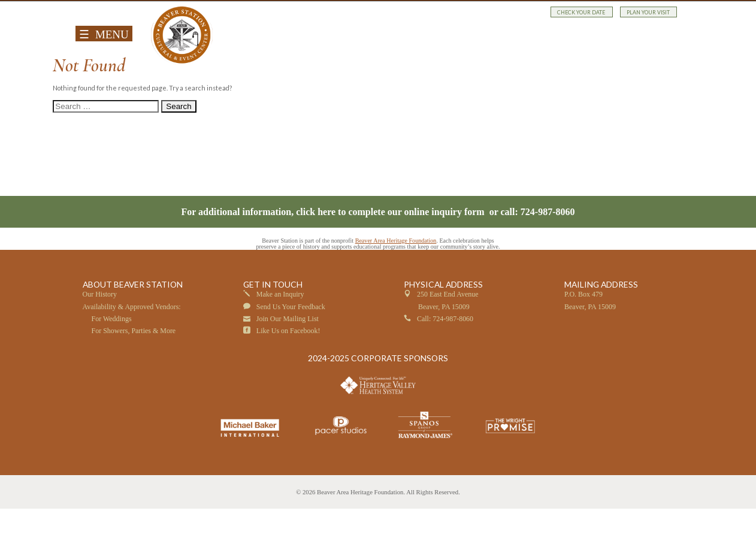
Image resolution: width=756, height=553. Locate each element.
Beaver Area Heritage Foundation (396, 284)
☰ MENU (104, 34)
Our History (100, 339)
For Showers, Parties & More (134, 374)
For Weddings (112, 362)
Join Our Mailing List (288, 362)
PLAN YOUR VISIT (648, 12)
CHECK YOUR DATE (582, 12)
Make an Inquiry (280, 339)
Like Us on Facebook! (288, 374)
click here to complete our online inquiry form (391, 256)
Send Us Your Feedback (291, 350)
